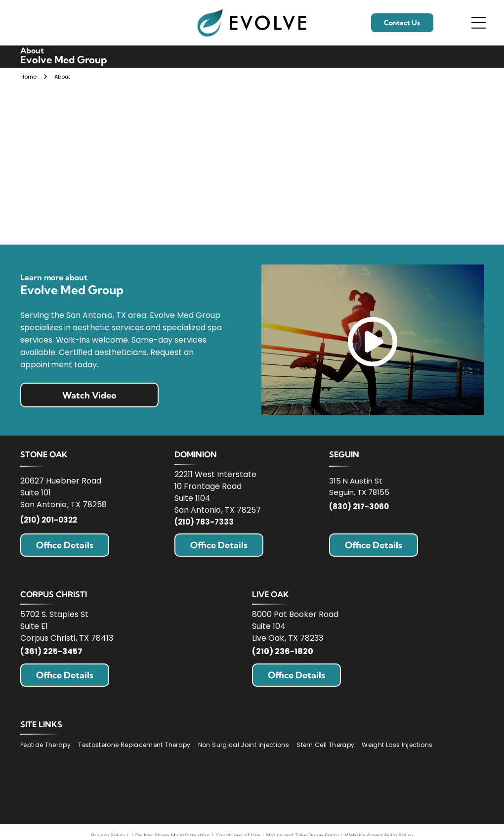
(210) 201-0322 (49, 520)
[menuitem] (49, 745)
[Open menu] (479, 23)
